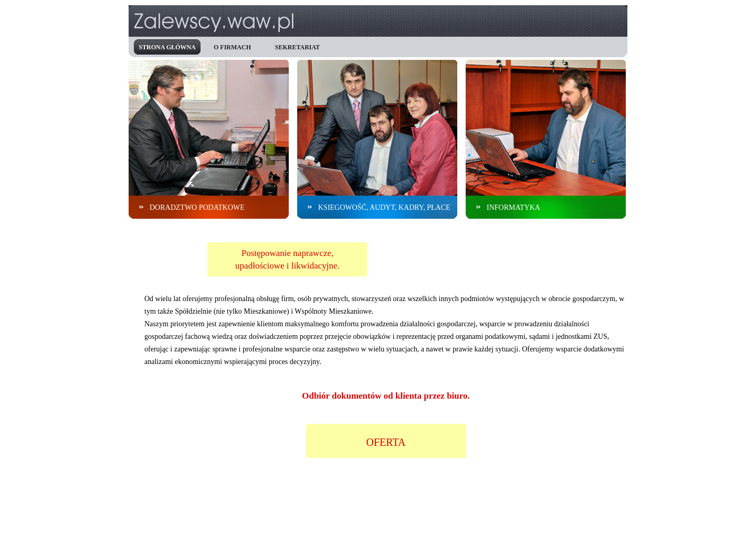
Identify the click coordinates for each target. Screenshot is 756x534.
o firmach (232, 47)
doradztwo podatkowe (197, 207)
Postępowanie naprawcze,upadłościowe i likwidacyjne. (287, 259)
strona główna (167, 47)
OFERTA (386, 442)
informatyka (513, 207)
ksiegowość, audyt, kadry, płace (384, 207)
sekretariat (298, 47)
